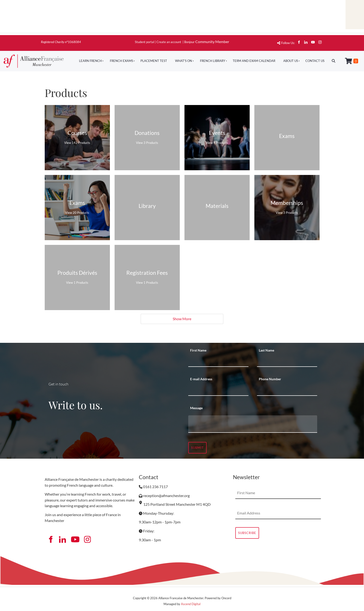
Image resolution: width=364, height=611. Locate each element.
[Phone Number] (287, 390)
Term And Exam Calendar (254, 61)
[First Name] (218, 361)
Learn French (90, 61)
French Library (213, 61)
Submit (197, 448)
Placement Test (154, 61)
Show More (182, 319)
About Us (291, 61)
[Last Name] (287, 361)
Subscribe (247, 533)
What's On (184, 61)
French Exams (122, 61)
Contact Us (315, 61)
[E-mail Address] (218, 390)
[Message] (253, 424)
